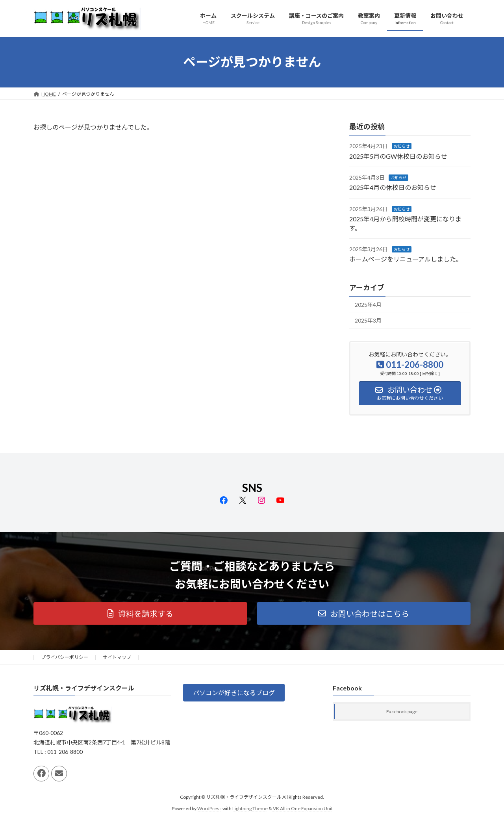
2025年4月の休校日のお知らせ (393, 187)
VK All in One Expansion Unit (303, 808)
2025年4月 (368, 304)
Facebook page (402, 712)
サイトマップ (117, 657)
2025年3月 (368, 320)
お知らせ (402, 146)
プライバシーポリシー (65, 657)
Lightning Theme (250, 808)
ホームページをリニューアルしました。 (406, 259)
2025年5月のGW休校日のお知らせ (398, 156)
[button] (140, 613)
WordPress (209, 808)
